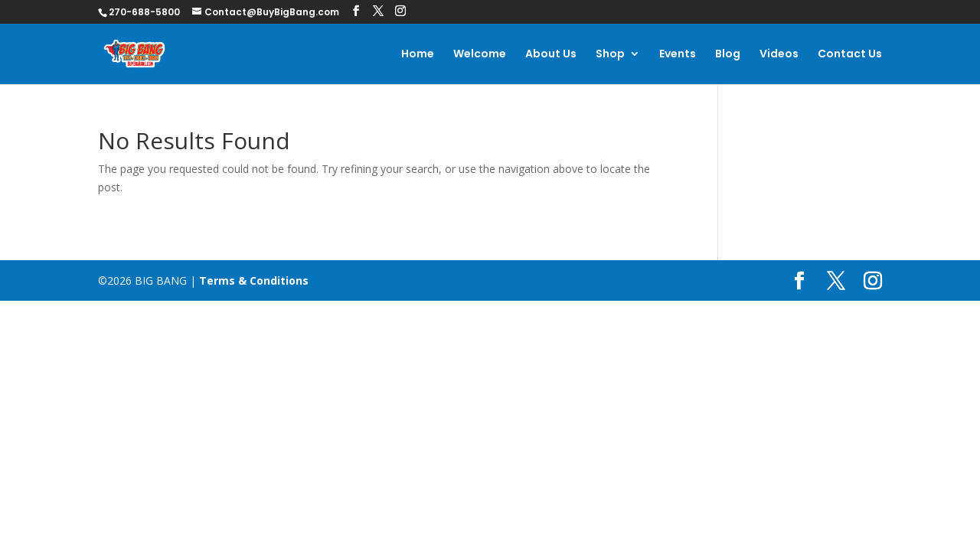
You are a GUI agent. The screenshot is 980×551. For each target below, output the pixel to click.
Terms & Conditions (254, 280)
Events (678, 55)
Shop (610, 55)
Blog (728, 55)
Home (418, 55)
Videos (779, 55)
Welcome (480, 55)
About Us (551, 55)
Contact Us (850, 55)
